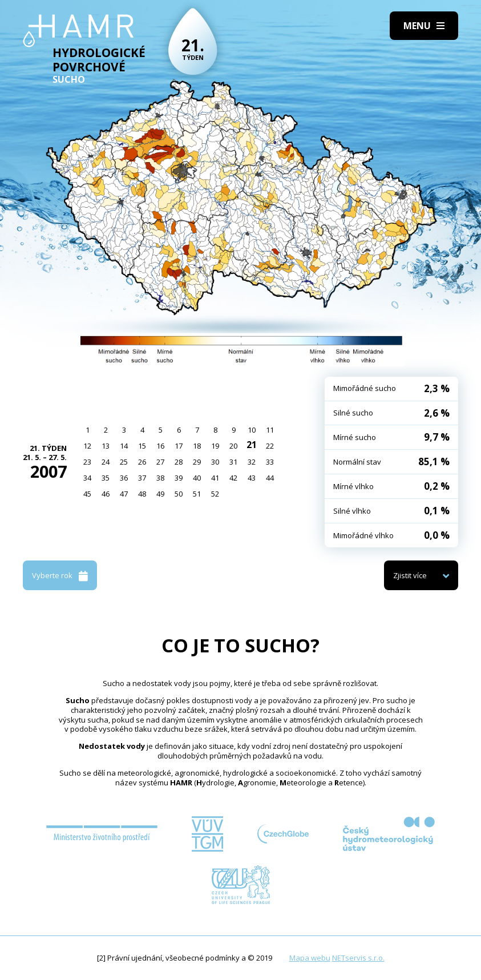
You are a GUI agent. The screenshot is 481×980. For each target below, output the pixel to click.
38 (160, 478)
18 (197, 446)
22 (270, 446)
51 (197, 494)
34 (87, 478)
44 (270, 478)
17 (179, 446)
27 (160, 462)
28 (179, 462)
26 (142, 462)
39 (179, 478)
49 (160, 494)
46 (106, 494)
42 (233, 478)
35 (106, 478)
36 (124, 478)
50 (179, 494)
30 (215, 462)
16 (160, 446)
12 (87, 446)
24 (106, 462)
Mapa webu (310, 958)
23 (87, 462)
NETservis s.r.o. (358, 958)
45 (87, 494)
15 (142, 446)
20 (233, 446)
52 (215, 494)
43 (252, 478)
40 (197, 478)
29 (197, 462)
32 (252, 462)
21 (252, 445)
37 (142, 478)
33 (270, 462)
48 (142, 494)
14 (124, 446)
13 (106, 446)
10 (252, 430)
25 (124, 462)
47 (124, 494)
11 (270, 430)
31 (233, 462)
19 (215, 446)
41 (215, 478)
